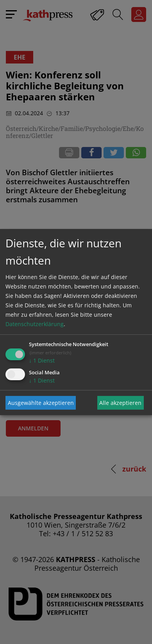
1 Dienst (42, 360)
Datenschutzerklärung (35, 324)
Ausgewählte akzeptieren (41, 403)
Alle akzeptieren (120, 403)
